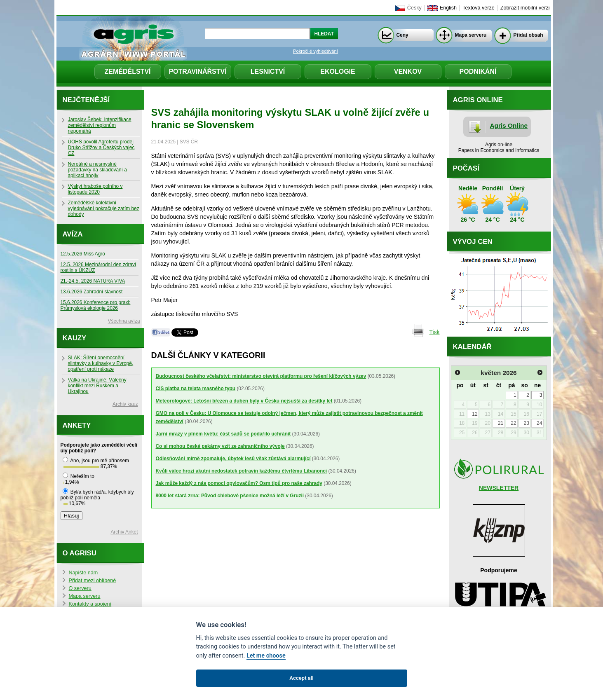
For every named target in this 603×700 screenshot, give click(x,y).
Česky (414, 8)
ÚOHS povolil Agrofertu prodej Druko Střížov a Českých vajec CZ (101, 147)
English (448, 8)
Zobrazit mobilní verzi (525, 8)
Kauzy (75, 338)
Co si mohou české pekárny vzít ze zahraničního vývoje (220, 446)
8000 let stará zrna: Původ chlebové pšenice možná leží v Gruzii (230, 496)
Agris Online (509, 125)
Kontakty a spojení (90, 604)
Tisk (434, 332)
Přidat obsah (528, 35)
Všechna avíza (124, 321)
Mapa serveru (471, 35)
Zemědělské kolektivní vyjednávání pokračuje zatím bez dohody (104, 208)
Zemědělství (127, 71)
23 (527, 423)
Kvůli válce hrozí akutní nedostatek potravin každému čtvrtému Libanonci (242, 471)
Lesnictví (268, 71)
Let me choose (266, 656)
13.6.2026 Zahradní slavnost (92, 292)
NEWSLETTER (499, 488)
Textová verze (479, 8)
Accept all (301, 678)
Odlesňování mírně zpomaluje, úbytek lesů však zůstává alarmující (233, 459)
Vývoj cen (473, 242)
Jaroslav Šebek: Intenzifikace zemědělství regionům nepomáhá (100, 125)
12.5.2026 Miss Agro (83, 254)
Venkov (408, 71)
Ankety (77, 425)
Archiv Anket (124, 532)
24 (539, 423)
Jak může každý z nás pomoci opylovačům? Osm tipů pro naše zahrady (239, 483)
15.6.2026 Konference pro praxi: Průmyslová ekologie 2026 (96, 305)
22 (513, 423)
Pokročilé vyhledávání (316, 51)
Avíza (73, 234)
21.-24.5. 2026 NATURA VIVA (93, 281)
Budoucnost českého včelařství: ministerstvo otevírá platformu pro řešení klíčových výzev (261, 376)
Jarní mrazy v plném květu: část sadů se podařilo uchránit (223, 434)
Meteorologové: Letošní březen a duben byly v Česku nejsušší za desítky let (244, 401)
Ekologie (338, 71)
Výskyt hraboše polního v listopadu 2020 (95, 189)
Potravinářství (197, 71)
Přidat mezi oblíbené (93, 581)
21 (501, 423)
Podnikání (478, 71)
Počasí (466, 168)
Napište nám (83, 573)
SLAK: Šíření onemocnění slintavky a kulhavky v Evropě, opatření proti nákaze (101, 363)
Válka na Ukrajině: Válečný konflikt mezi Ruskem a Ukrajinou (97, 386)
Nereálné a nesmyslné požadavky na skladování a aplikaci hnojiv (97, 170)
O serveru (80, 588)
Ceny (402, 35)
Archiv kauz (125, 404)
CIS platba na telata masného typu (196, 389)
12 (475, 414)
